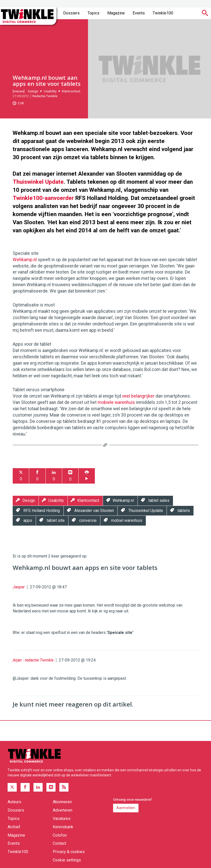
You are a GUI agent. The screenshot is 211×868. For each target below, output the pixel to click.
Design (33, 91)
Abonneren (62, 802)
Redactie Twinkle (45, 96)
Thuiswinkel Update (38, 182)
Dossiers (71, 13)
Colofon (60, 835)
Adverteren (63, 810)
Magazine (116, 13)
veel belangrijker (138, 396)
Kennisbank (63, 827)
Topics (93, 13)
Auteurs (14, 802)
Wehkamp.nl (25, 260)
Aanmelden (126, 808)
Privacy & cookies (69, 852)
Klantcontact (71, 91)
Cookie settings (67, 860)
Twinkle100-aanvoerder (43, 198)
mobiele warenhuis (116, 402)
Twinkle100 (163, 13)
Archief (14, 827)
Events (139, 13)
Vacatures (62, 819)
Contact (59, 843)
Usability (50, 91)
